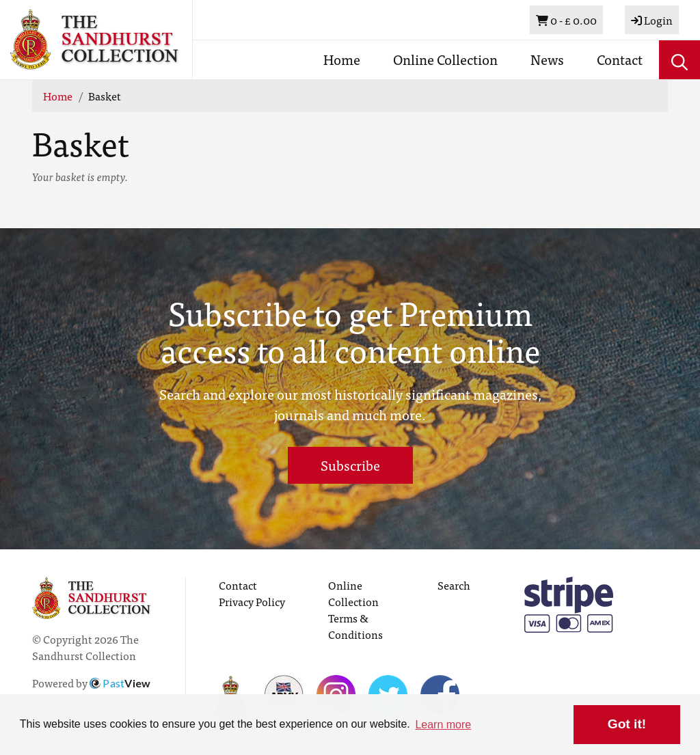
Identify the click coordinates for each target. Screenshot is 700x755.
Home (342, 59)
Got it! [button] (627, 724)
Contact (620, 59)
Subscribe (350, 465)
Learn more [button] (443, 725)
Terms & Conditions (355, 626)
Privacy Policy (252, 601)
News (547, 59)
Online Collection (445, 59)
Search (454, 585)
